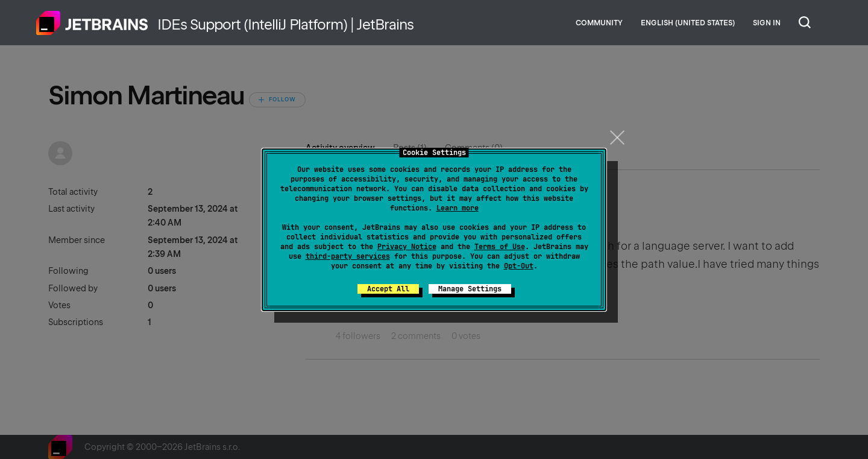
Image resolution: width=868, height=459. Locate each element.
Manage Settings (470, 289)
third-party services (348, 256)
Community (599, 23)
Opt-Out (519, 266)
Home (92, 23)
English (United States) (688, 23)
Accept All (388, 289)
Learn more (458, 208)
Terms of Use (500, 247)
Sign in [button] (767, 23)
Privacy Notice (407, 247)
